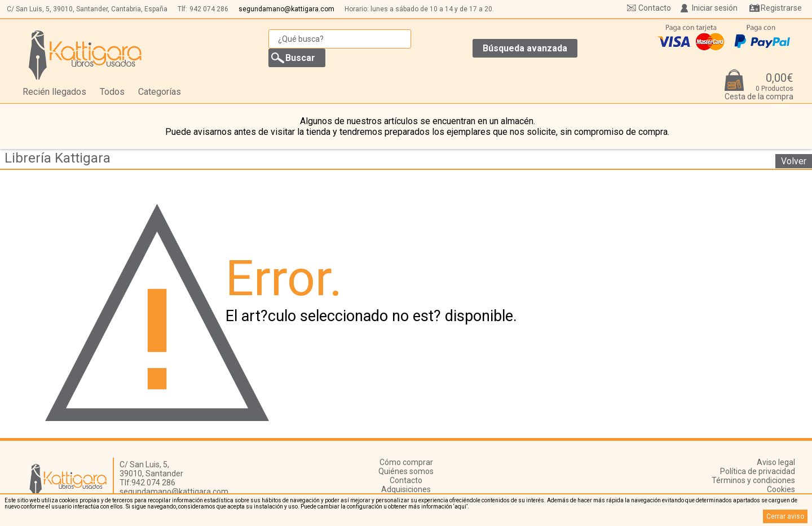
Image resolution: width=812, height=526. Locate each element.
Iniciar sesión (715, 8)
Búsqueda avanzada (525, 48)
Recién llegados (54, 92)
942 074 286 (209, 9)
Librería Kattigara (58, 158)
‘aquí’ (460, 507)
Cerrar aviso (785, 516)
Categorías (160, 92)
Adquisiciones (406, 489)
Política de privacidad (758, 471)
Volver (794, 161)
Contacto (655, 8)
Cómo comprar (406, 462)
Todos (112, 92)
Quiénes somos (406, 471)
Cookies (781, 489)
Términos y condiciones (753, 480)
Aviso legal (776, 462)
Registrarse (781, 8)
